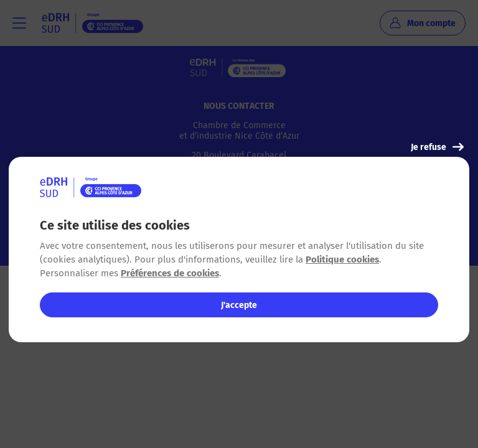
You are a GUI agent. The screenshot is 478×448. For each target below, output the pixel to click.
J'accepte (239, 305)
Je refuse (437, 147)
